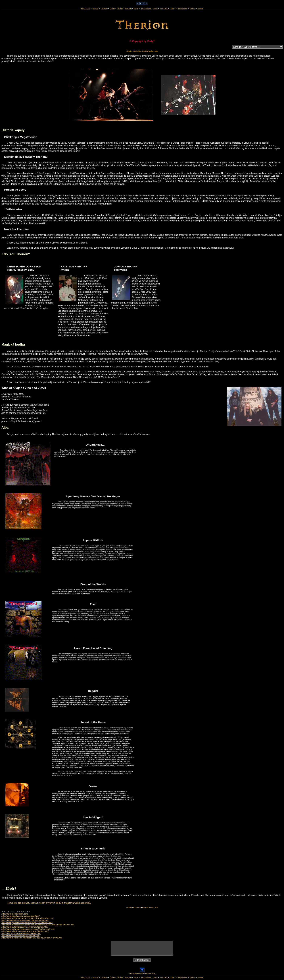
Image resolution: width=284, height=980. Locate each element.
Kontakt (201, 9)
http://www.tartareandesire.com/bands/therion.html (25, 927)
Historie (129, 51)
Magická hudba (148, 51)
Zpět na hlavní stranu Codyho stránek (142, 973)
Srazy (155, 9)
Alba (156, 51)
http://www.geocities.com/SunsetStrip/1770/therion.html (27, 923)
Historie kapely (13, 130)
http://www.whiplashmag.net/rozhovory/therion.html (25, 931)
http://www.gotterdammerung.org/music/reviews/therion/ (27, 918)
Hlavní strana (86, 977)
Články (112, 9)
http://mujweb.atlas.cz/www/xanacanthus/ (21, 916)
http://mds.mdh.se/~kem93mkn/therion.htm (21, 933)
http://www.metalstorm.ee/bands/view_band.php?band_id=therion (32, 938)
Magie (136, 9)
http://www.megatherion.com (15, 914)
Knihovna (128, 9)
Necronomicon (146, 9)
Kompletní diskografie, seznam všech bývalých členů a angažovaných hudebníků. (49, 903)
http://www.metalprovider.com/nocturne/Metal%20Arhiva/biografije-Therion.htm (38, 925)
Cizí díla (120, 9)
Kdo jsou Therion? (16, 254)
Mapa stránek (183, 9)
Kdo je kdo (137, 51)
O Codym (104, 9)
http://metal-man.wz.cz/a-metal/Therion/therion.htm (25, 920)
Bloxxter (95, 9)
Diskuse (193, 9)
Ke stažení (164, 9)
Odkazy (172, 9)
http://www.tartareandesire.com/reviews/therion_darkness (28, 929)
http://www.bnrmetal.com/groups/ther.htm (20, 936)
